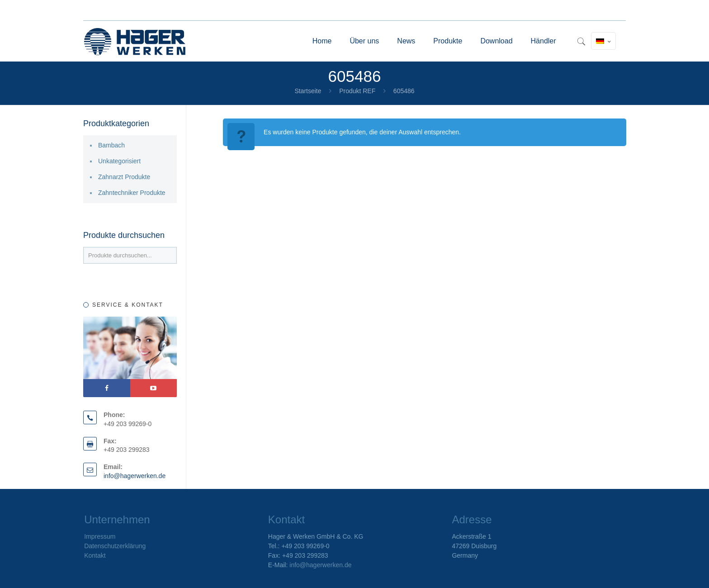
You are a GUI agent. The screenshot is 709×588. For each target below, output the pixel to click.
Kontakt (95, 555)
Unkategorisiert (119, 161)
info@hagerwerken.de (135, 476)
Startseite (308, 91)
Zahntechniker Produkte (132, 193)
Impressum (100, 536)
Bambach (111, 145)
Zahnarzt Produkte (124, 177)
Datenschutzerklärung (115, 546)
